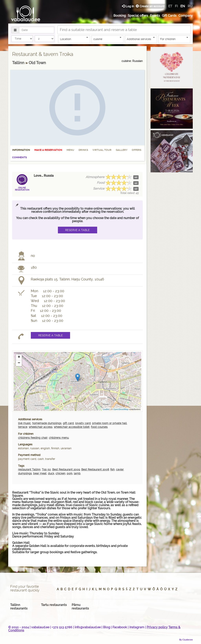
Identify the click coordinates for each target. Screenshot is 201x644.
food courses (99, 427)
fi (176, 6)
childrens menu (59, 438)
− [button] (19, 363)
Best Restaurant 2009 (66, 469)
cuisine (107, 39)
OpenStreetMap (121, 409)
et (170, 6)
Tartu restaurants (54, 605)
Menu (70, 150)
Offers (137, 150)
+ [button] (19, 357)
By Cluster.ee (186, 640)
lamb (77, 473)
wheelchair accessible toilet (72, 427)
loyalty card (83, 423)
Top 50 (46, 469)
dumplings (25, 473)
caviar (120, 469)
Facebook (120, 627)
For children (174, 39)
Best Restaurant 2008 (95, 469)
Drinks (83, 150)
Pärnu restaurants (80, 607)
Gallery (122, 150)
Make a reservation (48, 150)
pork (70, 473)
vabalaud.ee (40, 627)
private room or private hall (109, 423)
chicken (60, 473)
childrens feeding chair (33, 438)
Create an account (150, 6)
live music (24, 423)
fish (112, 469)
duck (51, 473)
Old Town (37, 63)
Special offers (138, 16)
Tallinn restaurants (19, 607)
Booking (120, 16)
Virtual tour (102, 150)
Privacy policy (157, 627)
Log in (128, 6)
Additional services (141, 39)
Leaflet (106, 409)
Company (186, 16)
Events (155, 16)
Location (74, 39)
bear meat (40, 473)
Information (21, 150)
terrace (23, 427)
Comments (20, 157)
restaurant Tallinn (29, 469)
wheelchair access (41, 427)
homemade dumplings (47, 423)
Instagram (137, 627)
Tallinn (19, 63)
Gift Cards (169, 16)
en (183, 6)
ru (190, 6)
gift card (68, 423)
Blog (107, 627)
